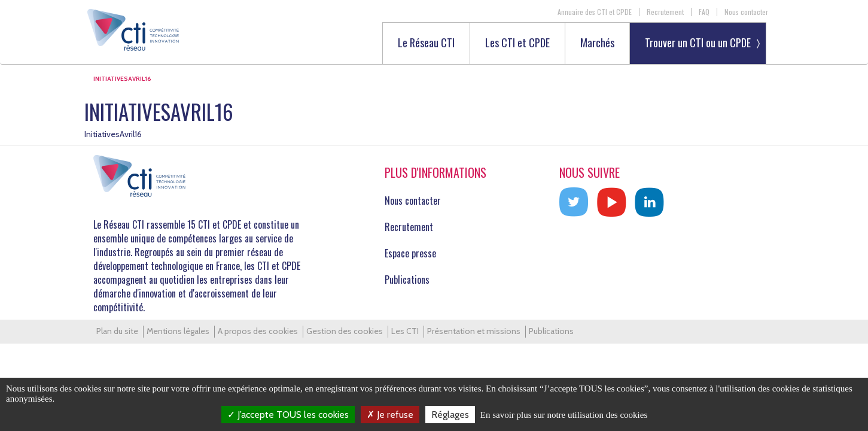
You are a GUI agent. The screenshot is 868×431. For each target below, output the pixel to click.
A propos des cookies (258, 331)
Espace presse (410, 253)
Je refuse (390, 415)
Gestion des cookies (345, 331)
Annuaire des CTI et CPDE (595, 12)
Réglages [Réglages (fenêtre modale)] (450, 415)
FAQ (704, 12)
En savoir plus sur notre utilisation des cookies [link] (564, 415)
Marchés (597, 43)
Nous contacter (746, 12)
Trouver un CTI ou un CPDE (698, 43)
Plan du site (117, 331)
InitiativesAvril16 (113, 134)
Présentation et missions (474, 331)
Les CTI (405, 331)
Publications (407, 280)
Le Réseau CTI (426, 43)
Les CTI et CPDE (517, 43)
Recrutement (665, 12)
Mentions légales (178, 331)
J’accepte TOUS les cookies (288, 415)
